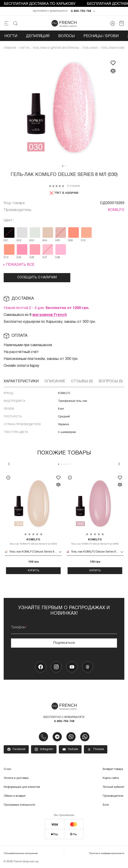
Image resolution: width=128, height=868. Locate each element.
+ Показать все (19, 265)
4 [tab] (67, 464)
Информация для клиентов (22, 787)
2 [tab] (65, 166)
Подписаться (64, 643)
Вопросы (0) (111, 381)
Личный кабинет (114, 787)
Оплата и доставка (16, 778)
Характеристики (21, 381)
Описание (55, 381)
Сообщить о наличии (37, 278)
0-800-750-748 (81, 11)
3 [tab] (64, 464)
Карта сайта (111, 778)
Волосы (66, 36)
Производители (113, 796)
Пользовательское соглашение (21, 853)
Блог (106, 805)
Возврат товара (113, 769)
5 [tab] (70, 464)
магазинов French (50, 315)
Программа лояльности (19, 805)
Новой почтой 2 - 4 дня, (46, 308)
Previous (9, 464)
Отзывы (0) (82, 381)
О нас (7, 769)
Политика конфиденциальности (107, 853)
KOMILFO (116, 210)
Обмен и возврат (15, 796)
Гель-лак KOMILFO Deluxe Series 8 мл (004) (33, 542)
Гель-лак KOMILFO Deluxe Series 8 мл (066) (95, 542)
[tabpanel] (64, 108)
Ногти (11, 36)
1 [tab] (63, 166)
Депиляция (38, 36)
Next (119, 464)
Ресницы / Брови (101, 36)
